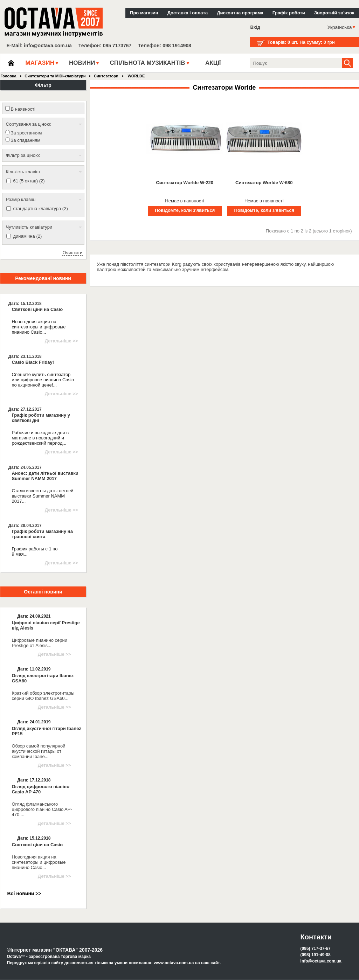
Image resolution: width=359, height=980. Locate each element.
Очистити (72, 253)
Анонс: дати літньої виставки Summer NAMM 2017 (45, 476)
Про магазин (144, 13)
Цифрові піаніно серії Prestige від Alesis (46, 625)
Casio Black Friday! (33, 362)
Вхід (255, 27)
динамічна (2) (28, 236)
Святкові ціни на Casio (37, 309)
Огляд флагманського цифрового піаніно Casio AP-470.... (42, 809)
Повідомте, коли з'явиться (185, 210)
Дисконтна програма (240, 13)
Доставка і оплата (188, 13)
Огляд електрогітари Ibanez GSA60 (43, 678)
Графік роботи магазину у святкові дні (41, 418)
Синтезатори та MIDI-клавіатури (55, 76)
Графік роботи (289, 13)
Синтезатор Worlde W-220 (185, 183)
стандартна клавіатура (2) (41, 208)
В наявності (23, 109)
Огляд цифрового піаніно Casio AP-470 (41, 789)
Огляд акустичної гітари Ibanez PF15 (47, 731)
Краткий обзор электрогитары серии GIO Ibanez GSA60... (43, 696)
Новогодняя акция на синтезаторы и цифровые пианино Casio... (39, 862)
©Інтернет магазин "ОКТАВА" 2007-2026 (55, 950)
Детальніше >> (61, 341)
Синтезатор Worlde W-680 (264, 183)
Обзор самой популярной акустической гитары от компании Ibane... (39, 751)
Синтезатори (106, 76)
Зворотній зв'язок (334, 13)
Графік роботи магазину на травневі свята (42, 534)
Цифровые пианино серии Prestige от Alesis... (40, 643)
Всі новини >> (24, 894)
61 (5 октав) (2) (29, 181)
